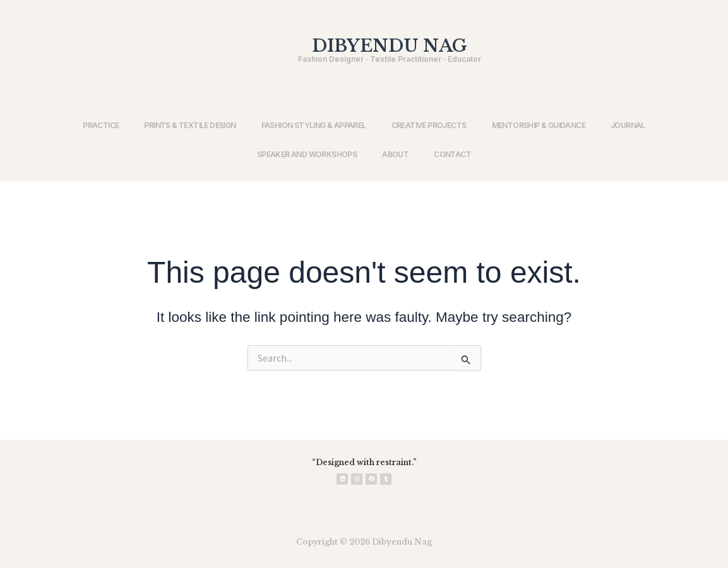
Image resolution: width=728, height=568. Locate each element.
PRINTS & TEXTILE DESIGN (190, 125)
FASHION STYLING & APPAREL (314, 125)
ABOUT (395, 154)
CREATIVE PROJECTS (429, 125)
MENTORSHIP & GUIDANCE (539, 125)
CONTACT (452, 154)
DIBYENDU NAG (390, 46)
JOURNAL (628, 125)
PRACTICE (101, 125)
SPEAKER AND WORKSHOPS (307, 154)
